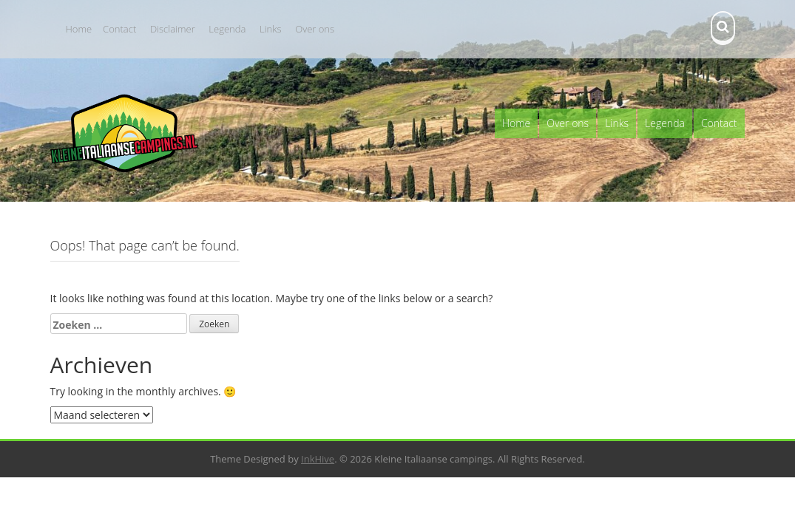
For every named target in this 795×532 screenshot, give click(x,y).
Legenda (227, 29)
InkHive (318, 459)
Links (271, 29)
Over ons (315, 29)
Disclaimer (173, 29)
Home (79, 29)
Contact (119, 29)
